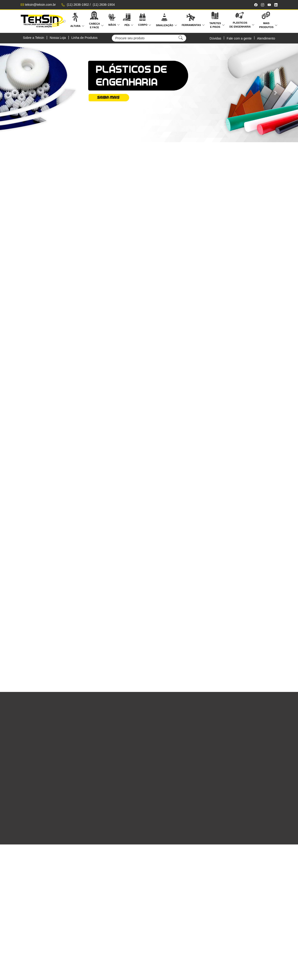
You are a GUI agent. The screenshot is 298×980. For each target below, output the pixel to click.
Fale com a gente (239, 38)
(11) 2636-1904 (104, 5)
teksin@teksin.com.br (41, 5)
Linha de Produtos (84, 38)
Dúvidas (216, 38)
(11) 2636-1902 (78, 5)
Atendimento (266, 38)
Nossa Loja (58, 38)
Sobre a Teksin (34, 38)
